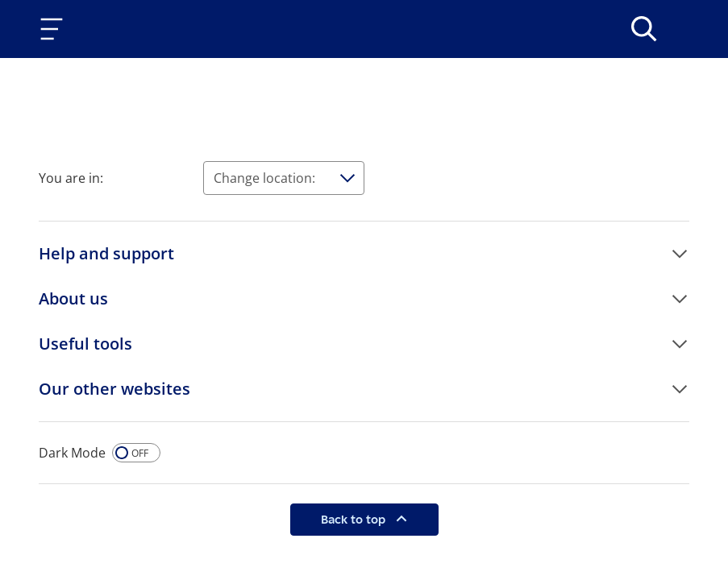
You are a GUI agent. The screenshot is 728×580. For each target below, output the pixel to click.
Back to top (355, 519)
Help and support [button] (106, 253)
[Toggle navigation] (55, 29)
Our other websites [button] (114, 389)
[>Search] (644, 29)
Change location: (264, 178)
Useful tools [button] (85, 344)
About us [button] (73, 298)
